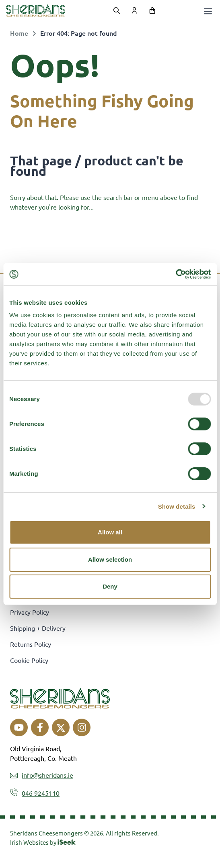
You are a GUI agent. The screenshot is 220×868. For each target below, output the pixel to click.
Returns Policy (31, 644)
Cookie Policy (29, 660)
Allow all (110, 532)
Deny (110, 586)
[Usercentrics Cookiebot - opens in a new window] (176, 274)
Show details (177, 506)
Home (19, 33)
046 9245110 (41, 793)
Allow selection (110, 559)
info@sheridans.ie (47, 775)
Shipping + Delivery (38, 628)
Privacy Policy (30, 612)
